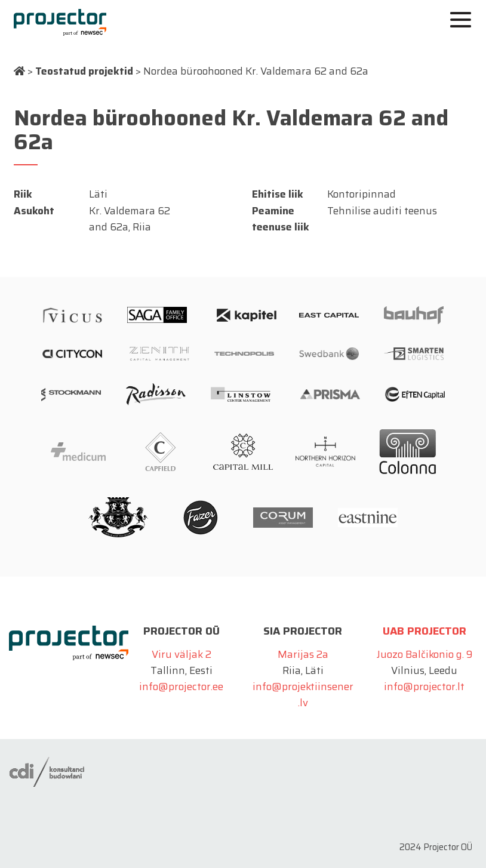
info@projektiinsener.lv (303, 695)
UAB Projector (425, 631)
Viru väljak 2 (182, 654)
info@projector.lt (424, 687)
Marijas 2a (303, 654)
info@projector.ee (181, 687)
